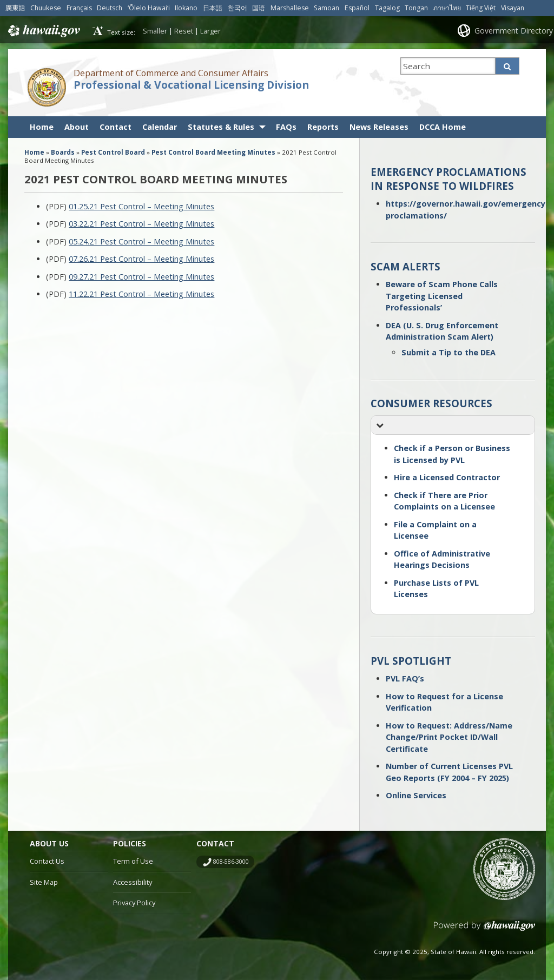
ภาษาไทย (447, 8)
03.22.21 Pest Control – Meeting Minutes (141, 224)
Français (79, 8)
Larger (210, 31)
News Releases (379, 127)
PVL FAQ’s (405, 678)
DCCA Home (443, 127)
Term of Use (133, 861)
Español (357, 8)
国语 (259, 8)
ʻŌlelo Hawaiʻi (149, 8)
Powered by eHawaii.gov (484, 930)
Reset (184, 31)
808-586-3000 (231, 862)
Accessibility (133, 882)
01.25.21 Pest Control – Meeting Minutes (141, 206)
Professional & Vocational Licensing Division (191, 85)
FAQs (286, 127)
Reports (323, 127)
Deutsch (110, 8)
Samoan (327, 8)
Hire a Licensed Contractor (447, 477)
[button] (453, 425)
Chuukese (46, 8)
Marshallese (290, 8)
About (77, 127)
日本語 (213, 8)
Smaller (155, 31)
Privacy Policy (134, 903)
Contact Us (47, 861)
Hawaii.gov (43, 31)
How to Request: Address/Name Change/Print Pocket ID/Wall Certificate (449, 737)
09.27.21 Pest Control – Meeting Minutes (141, 277)
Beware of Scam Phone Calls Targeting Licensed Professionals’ (442, 296)
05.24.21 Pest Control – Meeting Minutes (141, 241)
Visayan (513, 8)
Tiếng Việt (481, 8)
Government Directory (514, 31)
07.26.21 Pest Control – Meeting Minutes (141, 259)
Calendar (160, 127)
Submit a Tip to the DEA (449, 352)
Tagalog (387, 8)
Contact (116, 127)
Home (42, 127)
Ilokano (186, 8)
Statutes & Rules (221, 127)
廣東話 (15, 8)
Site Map (44, 882)
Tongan (416, 8)
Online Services (416, 795)
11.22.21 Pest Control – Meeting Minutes (141, 294)
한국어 (238, 8)
